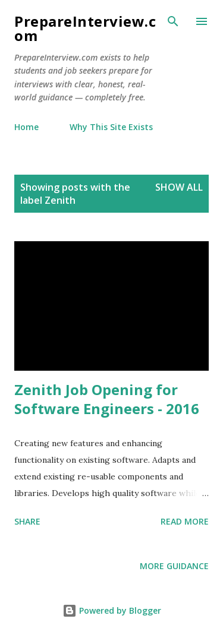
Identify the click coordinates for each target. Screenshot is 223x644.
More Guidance (174, 566)
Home (26, 127)
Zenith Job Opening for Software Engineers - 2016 (107, 399)
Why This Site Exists (111, 127)
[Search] (173, 21)
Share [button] (27, 521)
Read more (185, 521)
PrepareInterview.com (85, 28)
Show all (179, 187)
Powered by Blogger (112, 610)
